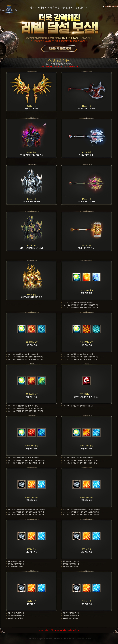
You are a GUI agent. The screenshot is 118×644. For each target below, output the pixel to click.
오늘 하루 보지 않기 (110, 6)
